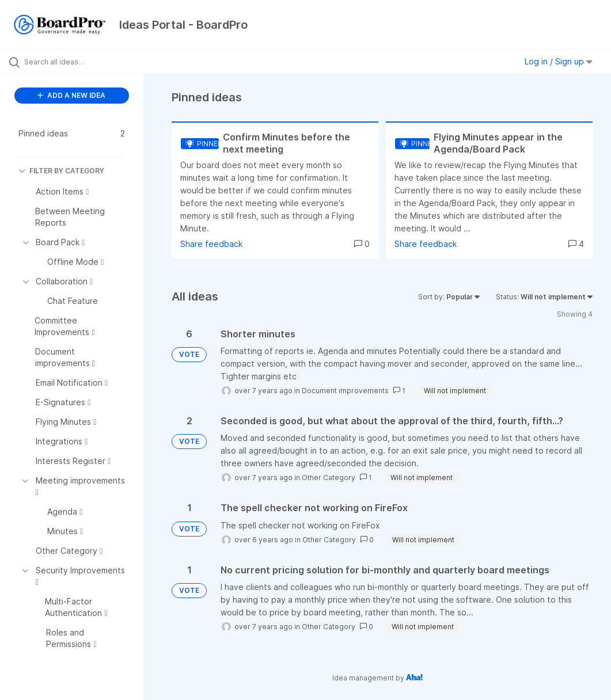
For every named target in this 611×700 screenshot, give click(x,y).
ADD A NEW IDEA (71, 95)
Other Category (329, 478)
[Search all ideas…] (78, 62)
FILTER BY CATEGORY (61, 171)
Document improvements (345, 391)
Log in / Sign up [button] (559, 61)
